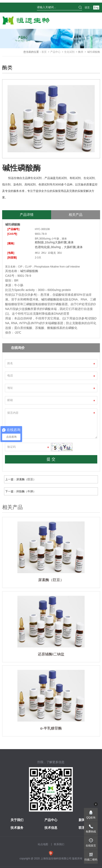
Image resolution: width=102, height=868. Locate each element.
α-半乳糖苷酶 (51, 728)
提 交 (51, 459)
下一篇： (21, 491)
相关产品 (76, 215)
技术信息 (51, 828)
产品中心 (55, 52)
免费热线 (91, 832)
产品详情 (27, 215)
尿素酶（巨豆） (51, 580)
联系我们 (59, 844)
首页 (44, 52)
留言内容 (51, 423)
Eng (96, 8)
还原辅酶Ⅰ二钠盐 (51, 654)
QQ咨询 (91, 818)
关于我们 (17, 820)
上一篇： (21, 479)
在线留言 (91, 846)
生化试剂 (69, 52)
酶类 (81, 52)
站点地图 (43, 844)
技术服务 (17, 828)
